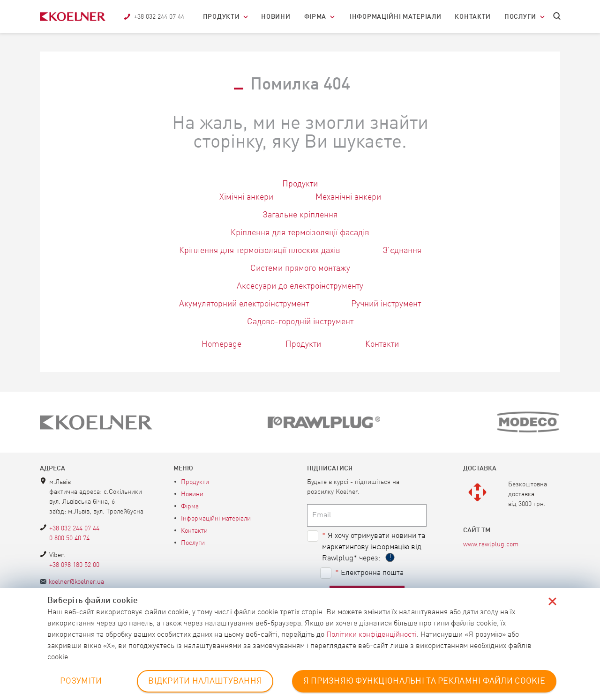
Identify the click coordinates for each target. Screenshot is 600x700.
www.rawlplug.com (491, 544)
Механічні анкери (348, 197)
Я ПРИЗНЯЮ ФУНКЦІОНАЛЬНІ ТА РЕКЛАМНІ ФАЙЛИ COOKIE (424, 681)
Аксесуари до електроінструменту (300, 286)
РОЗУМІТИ (81, 681)
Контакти (473, 17)
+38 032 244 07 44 (74, 529)
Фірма (315, 17)
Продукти (221, 17)
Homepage (221, 344)
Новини (276, 17)
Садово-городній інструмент (300, 322)
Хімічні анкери (246, 197)
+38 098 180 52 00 (74, 565)
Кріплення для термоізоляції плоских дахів (260, 251)
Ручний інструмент (386, 304)
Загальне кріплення (300, 215)
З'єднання (402, 251)
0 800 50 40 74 (69, 538)
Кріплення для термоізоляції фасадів (300, 233)
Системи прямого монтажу (300, 268)
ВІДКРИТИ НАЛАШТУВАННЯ (205, 681)
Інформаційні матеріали (395, 17)
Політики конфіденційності (371, 635)
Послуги (520, 17)
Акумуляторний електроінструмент (244, 304)
